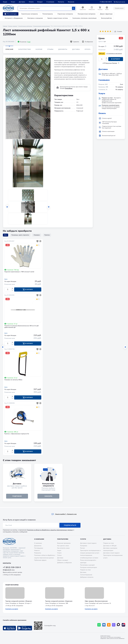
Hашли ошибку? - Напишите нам (64, 514)
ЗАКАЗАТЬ (48, 497)
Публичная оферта (40, 560)
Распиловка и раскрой (87, 565)
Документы (63, 49)
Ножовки (37, 235)
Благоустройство (106, 18)
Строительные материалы (30, 14)
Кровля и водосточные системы (58, 18)
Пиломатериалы (48, 14)
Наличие (39, 49)
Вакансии (71, 2)
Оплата (31, 2)
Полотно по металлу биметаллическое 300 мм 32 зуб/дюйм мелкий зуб (22, 327)
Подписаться (70, 525)
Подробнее (69, 88)
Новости (37, 550)
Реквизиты (38, 553)
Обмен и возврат (63, 560)
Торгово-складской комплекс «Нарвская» (59, 601)
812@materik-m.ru (9, 570)
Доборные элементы (87, 577)
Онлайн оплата (119, 8)
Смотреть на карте (12, 609)
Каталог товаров (13, 26)
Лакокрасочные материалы (87, 14)
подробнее (17, 497)
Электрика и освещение (35, 18)
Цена (6, 279)
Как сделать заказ (63, 546)
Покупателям (63, 539)
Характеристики (24, 49)
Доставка (22, 2)
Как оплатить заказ (63, 548)
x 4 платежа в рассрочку (114, 53)
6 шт (29, 42)
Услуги (13, 2)
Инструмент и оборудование (14, 18)
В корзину (116, 59)
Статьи (59, 555)
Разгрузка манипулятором (89, 567)
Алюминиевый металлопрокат (41, 26)
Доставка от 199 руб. (110, 546)
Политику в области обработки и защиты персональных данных (50, 530)
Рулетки (47, 235)
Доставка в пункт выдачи (88, 543)
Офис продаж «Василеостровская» (96, 601)
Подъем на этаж (85, 570)
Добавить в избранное (64, 563)
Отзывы (50, 49)
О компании (50, 2)
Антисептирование (86, 575)
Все (6, 235)
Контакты (61, 2)
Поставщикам (39, 548)
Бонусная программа (64, 543)
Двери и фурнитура (106, 14)
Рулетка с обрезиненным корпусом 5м (17, 434)
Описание (9, 49)
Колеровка (84, 546)
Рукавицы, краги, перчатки (20, 235)
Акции (5, 2)
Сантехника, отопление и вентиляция (84, 18)
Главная (5, 26)
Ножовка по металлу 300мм (13, 380)
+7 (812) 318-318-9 (106, 2)
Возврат (40, 2)
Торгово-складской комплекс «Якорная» (19, 601)
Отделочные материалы (65, 14)
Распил (82, 548)
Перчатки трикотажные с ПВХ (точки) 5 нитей (19, 272)
